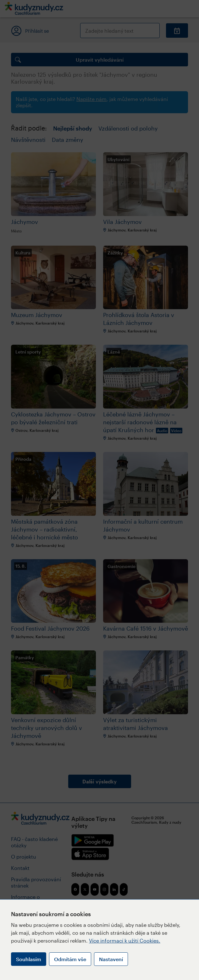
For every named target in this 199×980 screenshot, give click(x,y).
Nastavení (111, 959)
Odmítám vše (70, 959)
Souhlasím (29, 959)
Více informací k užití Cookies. (125, 941)
